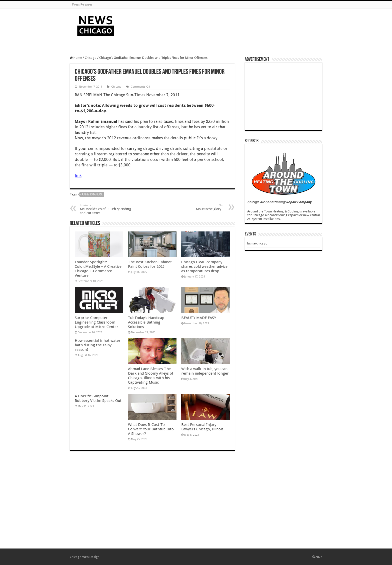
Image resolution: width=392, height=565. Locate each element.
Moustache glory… (199, 207)
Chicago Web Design (85, 557)
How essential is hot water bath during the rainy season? (98, 345)
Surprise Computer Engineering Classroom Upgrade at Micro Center (96, 322)
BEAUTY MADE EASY (199, 318)
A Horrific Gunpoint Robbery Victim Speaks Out (98, 398)
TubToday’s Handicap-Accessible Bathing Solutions (147, 322)
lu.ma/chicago (257, 243)
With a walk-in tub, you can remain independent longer (205, 371)
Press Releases (82, 5)
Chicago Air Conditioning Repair (272, 202)
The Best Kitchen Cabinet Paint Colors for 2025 (150, 264)
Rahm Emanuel (92, 195)
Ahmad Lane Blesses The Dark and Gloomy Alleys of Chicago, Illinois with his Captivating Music (151, 376)
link (78, 176)
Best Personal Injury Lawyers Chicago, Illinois (202, 427)
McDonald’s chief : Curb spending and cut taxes (105, 209)
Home (76, 58)
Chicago (91, 58)
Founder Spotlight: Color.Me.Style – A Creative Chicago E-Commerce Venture (98, 269)
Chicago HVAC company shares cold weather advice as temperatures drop (204, 266)
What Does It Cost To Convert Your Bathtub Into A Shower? (151, 429)
